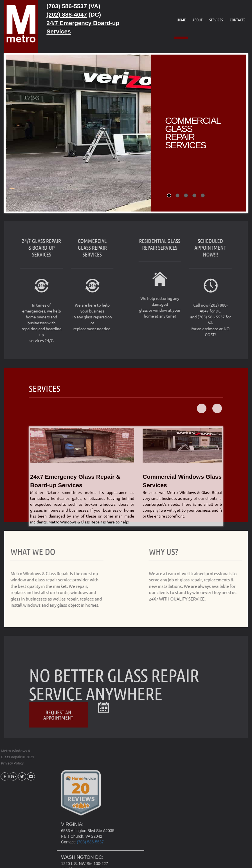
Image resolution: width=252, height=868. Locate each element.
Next (217, 450)
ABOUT (197, 20)
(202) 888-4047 (67, 14)
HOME (181, 20)
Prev (202, 450)
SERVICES (216, 20)
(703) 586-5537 (67, 6)
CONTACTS (238, 20)
